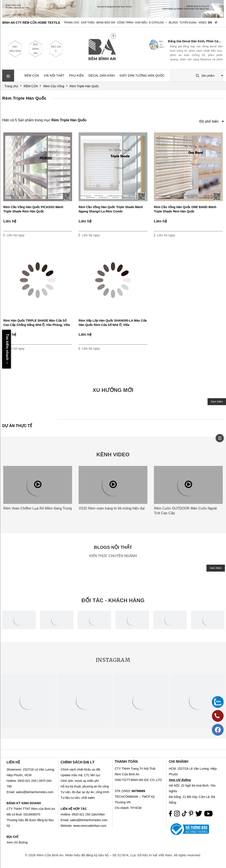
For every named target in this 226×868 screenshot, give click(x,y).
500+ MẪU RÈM (15, 49)
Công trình (125, 23)
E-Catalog (157, 23)
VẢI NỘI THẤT (54, 76)
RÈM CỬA (32, 76)
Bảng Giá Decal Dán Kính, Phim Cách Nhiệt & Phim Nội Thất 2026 (195, 41)
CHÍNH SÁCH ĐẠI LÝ (78, 762)
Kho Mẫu (141, 23)
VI (216, 23)
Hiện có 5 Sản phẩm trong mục (44, 120)
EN (210, 23)
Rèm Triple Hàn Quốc (24, 98)
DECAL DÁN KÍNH (102, 76)
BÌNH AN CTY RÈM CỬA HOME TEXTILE (31, 23)
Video (202, 23)
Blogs (173, 23)
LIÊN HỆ (13, 762)
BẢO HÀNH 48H (35, 49)
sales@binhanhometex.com (89, 820)
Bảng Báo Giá (106, 23)
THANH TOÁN (126, 762)
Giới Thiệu (88, 23)
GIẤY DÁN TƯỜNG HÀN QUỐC (142, 76)
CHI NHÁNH (179, 762)
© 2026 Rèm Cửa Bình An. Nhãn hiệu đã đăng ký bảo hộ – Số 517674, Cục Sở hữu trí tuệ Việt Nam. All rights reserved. (113, 855)
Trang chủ (71, 23)
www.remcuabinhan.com (90, 826)
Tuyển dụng (188, 23)
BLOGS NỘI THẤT (113, 547)
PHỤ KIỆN (76, 76)
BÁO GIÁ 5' (56, 49)
